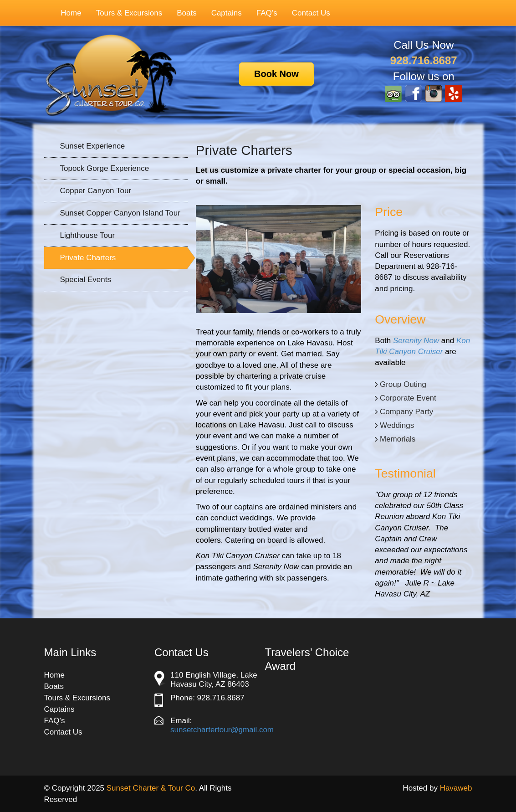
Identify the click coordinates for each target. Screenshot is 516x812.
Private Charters (88, 258)
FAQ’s (267, 13)
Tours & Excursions (125, 13)
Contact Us (311, 13)
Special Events (86, 280)
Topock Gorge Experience (105, 168)
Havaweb (456, 788)
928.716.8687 (424, 60)
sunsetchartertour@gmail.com (222, 730)
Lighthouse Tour (88, 235)
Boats (186, 13)
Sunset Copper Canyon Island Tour (120, 213)
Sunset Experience (93, 146)
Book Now (276, 74)
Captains (227, 13)
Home (71, 13)
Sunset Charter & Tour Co (151, 788)
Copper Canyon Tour (96, 191)
